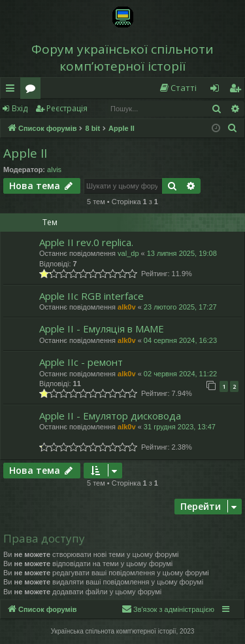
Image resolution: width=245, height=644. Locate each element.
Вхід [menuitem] (219, 90)
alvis (54, 170)
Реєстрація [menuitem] (238, 90)
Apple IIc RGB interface (91, 296)
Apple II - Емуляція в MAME (102, 329)
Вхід (20, 108)
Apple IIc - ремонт (81, 362)
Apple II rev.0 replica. (86, 242)
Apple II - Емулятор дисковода (110, 416)
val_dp (128, 253)
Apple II (25, 153)
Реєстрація (67, 108)
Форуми (33, 90)
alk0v (127, 307)
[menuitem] (178, 88)
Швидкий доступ (13, 90)
